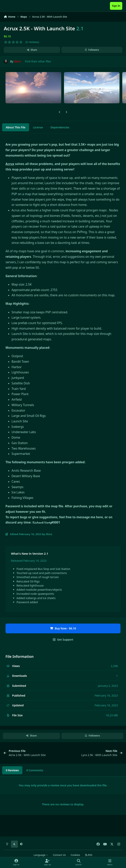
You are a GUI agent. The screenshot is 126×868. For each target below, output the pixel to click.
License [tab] (38, 127)
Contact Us (59, 855)
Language (41, 855)
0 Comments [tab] (35, 770)
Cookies (75, 855)
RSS (89, 855)
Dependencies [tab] (60, 127)
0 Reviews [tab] (12, 770)
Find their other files (38, 61)
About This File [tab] (16, 127)
